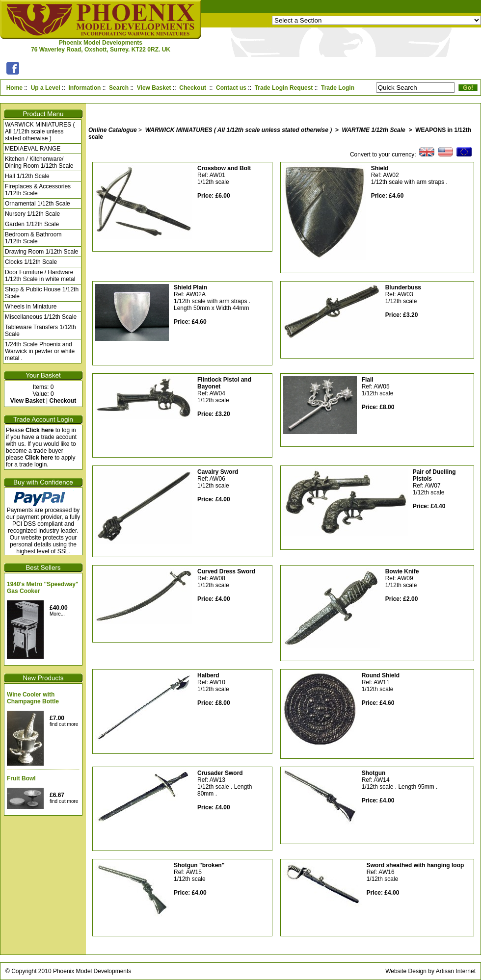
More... (57, 614)
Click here (40, 430)
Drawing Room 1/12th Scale (41, 252)
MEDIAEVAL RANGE (33, 149)
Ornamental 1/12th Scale (38, 204)
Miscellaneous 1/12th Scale (41, 317)
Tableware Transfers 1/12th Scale (40, 331)
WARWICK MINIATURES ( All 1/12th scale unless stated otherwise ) (40, 131)
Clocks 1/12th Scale (31, 262)
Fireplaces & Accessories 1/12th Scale (38, 190)
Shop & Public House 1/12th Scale (42, 293)
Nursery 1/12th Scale (32, 214)
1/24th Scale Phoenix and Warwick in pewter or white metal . (40, 351)
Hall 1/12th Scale (27, 176)
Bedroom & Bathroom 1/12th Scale (33, 238)
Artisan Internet (456, 971)
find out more (64, 724)
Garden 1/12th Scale (32, 224)
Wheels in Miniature (31, 307)
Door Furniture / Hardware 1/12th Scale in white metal (40, 276)
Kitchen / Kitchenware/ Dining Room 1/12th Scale (39, 162)
